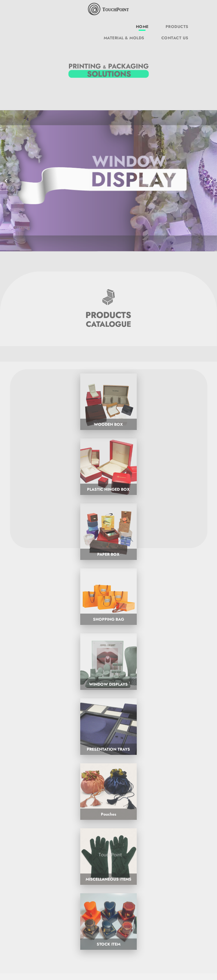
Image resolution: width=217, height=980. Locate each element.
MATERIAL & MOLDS (124, 38)
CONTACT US (175, 38)
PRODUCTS (177, 27)
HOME (142, 27)
